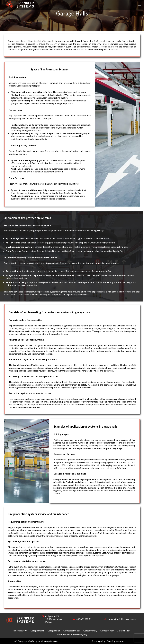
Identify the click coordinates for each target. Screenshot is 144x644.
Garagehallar (54, 631)
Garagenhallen (37, 631)
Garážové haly (90, 631)
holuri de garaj (80, 634)
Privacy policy (98, 641)
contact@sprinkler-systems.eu (122, 619)
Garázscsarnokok (72, 631)
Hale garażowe (20, 631)
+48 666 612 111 (84, 619)
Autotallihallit (64, 634)
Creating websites (116, 641)
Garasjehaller (123, 631)
